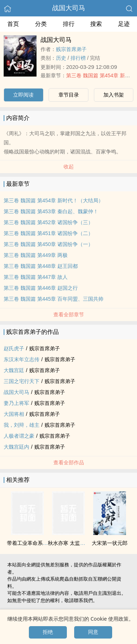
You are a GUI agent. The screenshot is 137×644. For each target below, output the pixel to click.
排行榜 (78, 58)
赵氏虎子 (14, 348)
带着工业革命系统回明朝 (35, 543)
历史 (61, 58)
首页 (13, 24)
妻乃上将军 (16, 403)
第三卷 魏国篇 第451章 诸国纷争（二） (48, 233)
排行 (69, 24)
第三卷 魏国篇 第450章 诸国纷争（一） (48, 244)
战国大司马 (69, 8)
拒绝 (48, 632)
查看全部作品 (69, 462)
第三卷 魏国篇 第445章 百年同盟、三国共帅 (54, 299)
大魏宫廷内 (16, 447)
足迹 (124, 24)
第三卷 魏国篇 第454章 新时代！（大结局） (54, 200)
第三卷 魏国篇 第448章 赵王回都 (41, 266)
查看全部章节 (69, 315)
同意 (93, 632)
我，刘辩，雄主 (22, 425)
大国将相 (14, 414)
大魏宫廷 (14, 370)
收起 (69, 167)
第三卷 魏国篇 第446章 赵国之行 (41, 288)
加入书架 (114, 95)
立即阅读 (23, 95)
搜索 (96, 24)
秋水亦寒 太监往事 (69, 543)
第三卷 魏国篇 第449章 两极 (36, 255)
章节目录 (69, 95)
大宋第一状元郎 (110, 543)
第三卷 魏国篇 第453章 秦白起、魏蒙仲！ (51, 211)
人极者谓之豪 (19, 436)
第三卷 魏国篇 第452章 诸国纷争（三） (48, 222)
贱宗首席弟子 (71, 49)
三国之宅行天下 (22, 381)
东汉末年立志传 (22, 359)
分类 (41, 24)
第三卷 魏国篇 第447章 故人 (36, 277)
